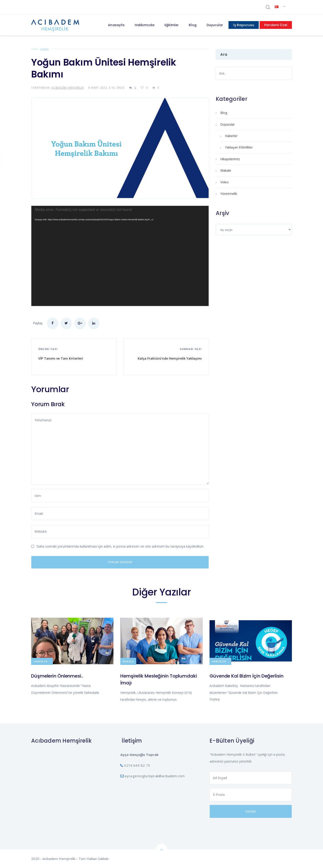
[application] (120, 256)
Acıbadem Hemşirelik (68, 88)
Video (45, 49)
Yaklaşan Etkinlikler (239, 147)
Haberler (231, 136)
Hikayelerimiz (230, 159)
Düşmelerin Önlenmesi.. (57, 676)
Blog (224, 113)
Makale (226, 170)
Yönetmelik (229, 194)
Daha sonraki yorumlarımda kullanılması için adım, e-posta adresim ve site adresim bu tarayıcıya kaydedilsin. (120, 546)
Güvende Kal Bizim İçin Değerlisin (246, 676)
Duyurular (227, 124)
